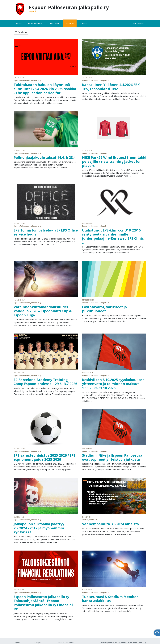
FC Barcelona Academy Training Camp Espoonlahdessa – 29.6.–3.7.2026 (45, 382)
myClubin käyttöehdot (66, 642)
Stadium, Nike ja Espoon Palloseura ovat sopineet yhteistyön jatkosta (112, 457)
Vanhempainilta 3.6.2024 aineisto (110, 524)
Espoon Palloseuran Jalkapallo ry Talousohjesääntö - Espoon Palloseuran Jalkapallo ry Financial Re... (43, 603)
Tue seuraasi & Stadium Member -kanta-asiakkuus (111, 599)
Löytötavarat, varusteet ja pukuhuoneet (104, 309)
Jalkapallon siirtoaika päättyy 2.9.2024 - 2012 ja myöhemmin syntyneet (39, 528)
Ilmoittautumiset (35, 24)
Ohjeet (17, 642)
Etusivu (19, 24)
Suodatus (21, 32)
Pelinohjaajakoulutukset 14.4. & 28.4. (45, 157)
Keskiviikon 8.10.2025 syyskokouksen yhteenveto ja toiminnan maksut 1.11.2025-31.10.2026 (113, 384)
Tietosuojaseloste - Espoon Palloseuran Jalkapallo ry (123, 642)
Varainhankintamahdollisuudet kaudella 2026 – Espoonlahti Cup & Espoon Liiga (43, 311)
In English (38, 642)
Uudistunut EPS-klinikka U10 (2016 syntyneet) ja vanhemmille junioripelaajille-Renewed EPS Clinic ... (113, 236)
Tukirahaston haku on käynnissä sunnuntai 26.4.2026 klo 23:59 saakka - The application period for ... (45, 89)
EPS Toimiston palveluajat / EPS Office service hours (46, 232)
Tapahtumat (54, 24)
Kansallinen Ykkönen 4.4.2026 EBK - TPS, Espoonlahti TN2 (112, 87)
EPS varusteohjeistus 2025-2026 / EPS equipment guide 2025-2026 (45, 457)
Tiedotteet (70, 24)
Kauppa (84, 24)
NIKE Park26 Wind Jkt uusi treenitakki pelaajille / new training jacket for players (114, 162)
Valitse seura (139, 24)
